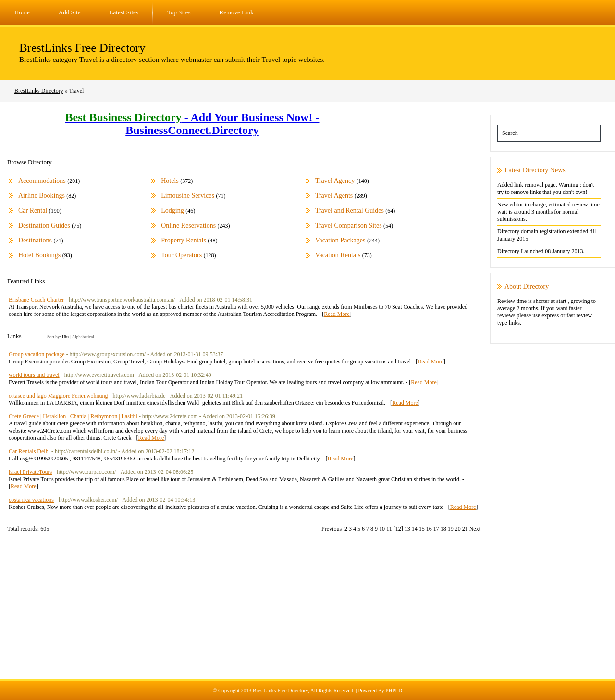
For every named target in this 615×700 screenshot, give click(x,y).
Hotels (170, 181)
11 (389, 529)
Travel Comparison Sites (349, 225)
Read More (337, 314)
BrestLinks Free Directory (82, 48)
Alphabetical (83, 337)
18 (443, 529)
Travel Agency (335, 181)
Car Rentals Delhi (29, 451)
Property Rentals (184, 240)
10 (382, 529)
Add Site (70, 12)
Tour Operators (181, 255)
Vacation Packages (340, 240)
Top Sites (179, 12)
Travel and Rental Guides (350, 211)
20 (458, 529)
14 (415, 529)
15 (422, 529)
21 (465, 529)
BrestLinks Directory (39, 91)
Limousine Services (188, 196)
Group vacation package (37, 354)
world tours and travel (34, 375)
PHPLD (394, 690)
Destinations (35, 240)
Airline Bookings (42, 196)
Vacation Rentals (338, 255)
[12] (398, 529)
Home (22, 12)
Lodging (172, 211)
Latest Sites (124, 12)
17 (436, 529)
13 (407, 529)
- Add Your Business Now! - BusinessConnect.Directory (192, 124)
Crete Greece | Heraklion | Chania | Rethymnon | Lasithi (73, 416)
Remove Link (237, 12)
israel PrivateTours (30, 472)
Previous (332, 529)
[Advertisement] (307, 612)
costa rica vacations (31, 500)
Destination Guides (44, 225)
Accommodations (42, 181)
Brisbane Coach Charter (36, 300)
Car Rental (33, 211)
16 (429, 529)
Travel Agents (334, 196)
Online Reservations (188, 225)
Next (475, 529)
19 (451, 529)
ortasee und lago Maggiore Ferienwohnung (58, 396)
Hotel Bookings (39, 255)
